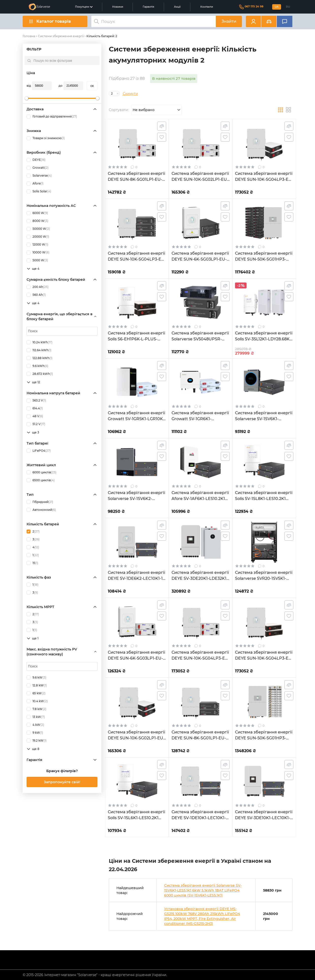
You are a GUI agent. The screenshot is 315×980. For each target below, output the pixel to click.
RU (288, 7)
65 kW (36, 693)
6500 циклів (41, 480)
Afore (35, 183)
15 (32, 563)
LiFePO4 (39, 451)
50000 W (38, 229)
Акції (177, 7)
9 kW (35, 733)
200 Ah (38, 287)
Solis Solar (39, 191)
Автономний (41, 510)
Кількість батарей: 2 (102, 36)
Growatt (38, 168)
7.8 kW (36, 709)
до (61, 86)
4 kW (35, 725)
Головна (29, 36)
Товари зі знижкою (46, 138)
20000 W (38, 237)
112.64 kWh (39, 350)
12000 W (37, 245)
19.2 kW (37, 741)
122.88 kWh (39, 358)
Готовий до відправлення (52, 116)
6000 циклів (41, 472)
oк (92, 86)
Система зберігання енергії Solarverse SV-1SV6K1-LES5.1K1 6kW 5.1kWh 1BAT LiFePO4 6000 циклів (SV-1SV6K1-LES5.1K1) (203, 890)
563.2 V (36, 400)
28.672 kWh (40, 374)
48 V (35, 416)
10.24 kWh (39, 342)
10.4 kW (37, 701)
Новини (118, 7)
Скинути (130, 94)
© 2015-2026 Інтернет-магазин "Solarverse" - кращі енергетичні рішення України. (95, 975)
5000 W (37, 260)
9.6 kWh (37, 366)
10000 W (38, 252)
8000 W (37, 221)
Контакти (207, 7)
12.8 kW (37, 685)
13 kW (36, 717)
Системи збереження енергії (61, 36)
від (29, 86)
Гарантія (149, 7)
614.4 (35, 408)
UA (277, 7)
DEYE (36, 160)
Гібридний (40, 502)
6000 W (37, 213)
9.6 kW (36, 678)
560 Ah (36, 295)
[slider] (27, 98)
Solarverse (39, 176)
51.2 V (36, 424)
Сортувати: (119, 110)
